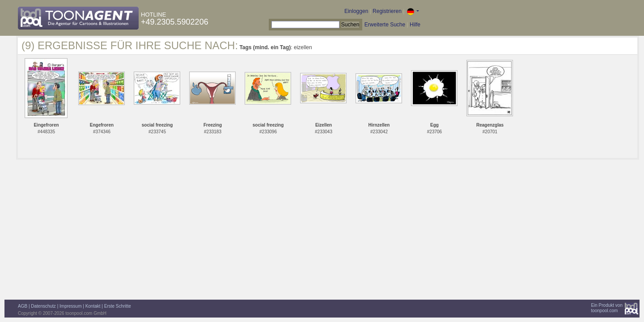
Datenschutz (43, 306)
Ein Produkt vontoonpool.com (607, 308)
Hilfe (415, 25)
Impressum (70, 306)
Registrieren (387, 11)
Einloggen (356, 11)
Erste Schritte (118, 306)
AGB (23, 306)
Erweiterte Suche (385, 25)
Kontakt (93, 306)
